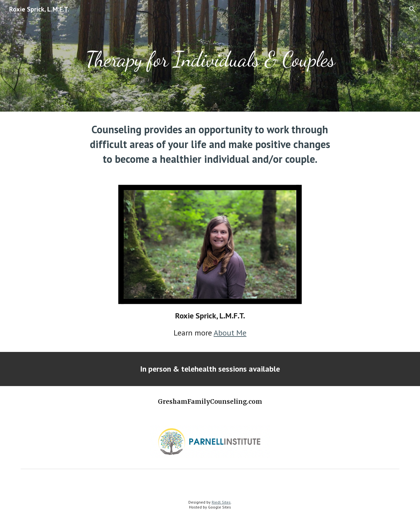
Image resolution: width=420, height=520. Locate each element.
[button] (412, 9)
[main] (210, 56)
